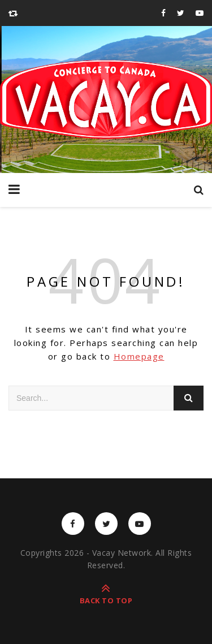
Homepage (139, 356)
